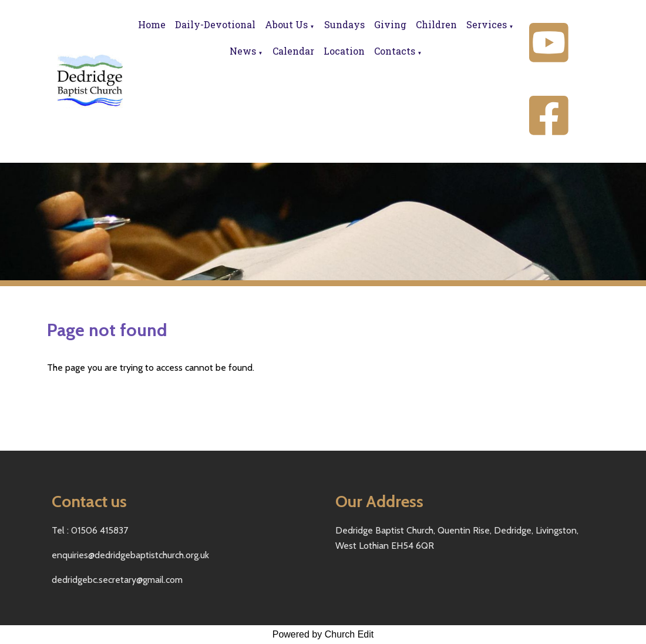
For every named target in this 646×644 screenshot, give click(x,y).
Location (344, 51)
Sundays (344, 24)
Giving (390, 24)
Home (152, 24)
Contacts (395, 51)
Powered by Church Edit (323, 634)
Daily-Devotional (215, 24)
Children (436, 24)
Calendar (293, 51)
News (243, 51)
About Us (286, 24)
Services (487, 24)
